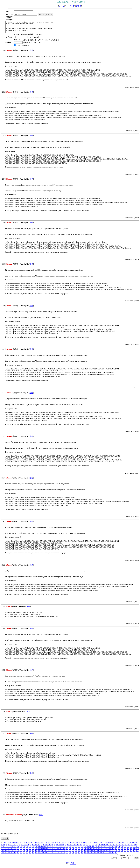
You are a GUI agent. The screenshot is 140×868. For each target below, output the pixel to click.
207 (128, 851)
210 (137, 851)
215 (15, 853)
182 (52, 851)
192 (82, 851)
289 (104, 855)
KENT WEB (70, 864)
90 (52, 847)
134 (42, 849)
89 (50, 847)
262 (21, 855)
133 (39, 849)
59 (121, 845)
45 (90, 845)
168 (9, 851)
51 (103, 845)
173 (24, 851)
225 (45, 853)
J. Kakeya (73, 866)
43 (86, 845)
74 (17, 847)
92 (57, 847)
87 (46, 847)
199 (104, 851)
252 (128, 853)
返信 (31, 53)
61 (125, 845)
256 (3, 855)
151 (94, 849)
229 (58, 853)
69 (6, 847)
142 (67, 849)
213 (9, 853)
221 (33, 853)
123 (9, 849)
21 (38, 845)
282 (82, 855)
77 (24, 847)
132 (36, 849)
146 (79, 849)
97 (68, 847)
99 (72, 847)
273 (55, 855)
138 (55, 849)
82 (35, 847)
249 (119, 853)
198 (101, 851)
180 (45, 851)
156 (110, 849)
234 (73, 853)
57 (117, 845)
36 (71, 845)
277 (67, 855)
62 (128, 845)
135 (45, 849)
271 (48, 855)
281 (79, 855)
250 (122, 853)
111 (108, 847)
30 (58, 845)
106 (93, 847)
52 (106, 845)
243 (100, 853)
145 (76, 849)
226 (48, 853)
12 (18, 845)
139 (58, 849)
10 (14, 845)
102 (81, 847)
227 (51, 853)
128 (24, 849)
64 (132, 845)
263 (24, 855)
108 (99, 847)
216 (18, 853)
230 (61, 853)
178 (39, 851)
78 (26, 847)
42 (84, 845)
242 (97, 853)
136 (48, 849)
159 (119, 849)
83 (37, 847)
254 (134, 853)
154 (104, 849)
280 (76, 855)
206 (125, 851)
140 (61, 849)
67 (2, 847)
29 (55, 845)
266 (33, 855)
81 (33, 847)
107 (96, 847)
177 (36, 851)
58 (119, 845)
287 (97, 855)
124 (12, 849)
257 (6, 855)
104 (87, 847)
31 (60, 845)
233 (70, 853)
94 (61, 847)
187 (67, 851)
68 (4, 847)
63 (130, 845)
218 (24, 853)
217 (21, 853)
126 (18, 849)
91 (55, 847)
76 (22, 847)
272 (52, 855)
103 (84, 847)
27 (51, 845)
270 (45, 855)
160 (122, 849)
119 (132, 847)
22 (40, 845)
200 (107, 851)
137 (52, 849)
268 (39, 855)
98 (70, 847)
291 (110, 855)
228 (54, 853)
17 (29, 845)
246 (110, 853)
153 (101, 849)
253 (131, 853)
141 (64, 849)
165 (137, 849)
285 (91, 855)
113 (114, 847)
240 (91, 853)
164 (134, 849)
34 (66, 845)
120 (135, 847)
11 (16, 845)
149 (88, 849)
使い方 (61, 6)
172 (21, 851)
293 (116, 855)
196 (94, 851)
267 (36, 855)
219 (27, 853)
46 (93, 845)
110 (105, 847)
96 (66, 847)
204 (119, 851)
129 (27, 849)
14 (23, 845)
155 (107, 849)
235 (76, 853)
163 (131, 849)
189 (73, 851)
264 (27, 855)
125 (15, 849)
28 (53, 845)
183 (55, 851)
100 (75, 847)
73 (15, 847)
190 (76, 851)
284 (88, 855)
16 (27, 845)
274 (58, 855)
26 (49, 845)
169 (12, 851)
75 (20, 847)
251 (125, 853)
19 (33, 845)
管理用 (79, 6)
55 (112, 845)
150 (91, 849)
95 (63, 847)
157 (113, 849)
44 (88, 845)
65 (134, 845)
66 (136, 845)
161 (125, 849)
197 (97, 851)
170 (15, 851)
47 (95, 845)
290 (107, 855)
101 (78, 847)
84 (39, 847)
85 (41, 847)
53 (108, 845)
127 (21, 849)
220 (30, 853)
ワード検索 (70, 6)
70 (9, 847)
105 (90, 847)
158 (116, 849)
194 (88, 851)
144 (73, 849)
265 (30, 855)
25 (47, 845)
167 (6, 851)
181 (48, 851)
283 (85, 855)
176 (33, 851)
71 (11, 847)
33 (64, 845)
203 (116, 851)
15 (25, 845)
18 (31, 845)
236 (79, 853)
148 (85, 849)
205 (122, 851)
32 (62, 845)
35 (68, 845)
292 (113, 855)
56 (114, 845)
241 (94, 853)
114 (117, 847)
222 (36, 853)
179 (42, 851)
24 (44, 845)
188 (70, 851)
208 (131, 851)
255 (137, 853)
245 (107, 853)
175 (30, 851)
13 (20, 845)
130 (30, 849)
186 (64, 851)
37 (73, 845)
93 (59, 847)
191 (79, 851)
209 (134, 851)
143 (70, 849)
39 (77, 845)
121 (3, 849)
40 (79, 845)
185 (61, 851)
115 (120, 847)
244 (103, 853)
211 (2, 853)
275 (61, 855)
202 (113, 851)
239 (88, 853)
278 (70, 855)
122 (6, 849)
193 (85, 851)
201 (110, 851)
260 (15, 855)
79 (28, 847)
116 (123, 847)
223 (39, 853)
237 (82, 853)
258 (9, 855)
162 (128, 849)
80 (31, 847)
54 (110, 845)
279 (73, 855)
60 (123, 845)
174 (27, 851)
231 (64, 853)
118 (129, 847)
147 (82, 849)
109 (102, 847)
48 (97, 845)
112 (111, 847)
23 (42, 845)
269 (42, 855)
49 (99, 845)
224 (42, 853)
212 (5, 853)
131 (33, 849)
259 (12, 855)
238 (85, 853)
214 (12, 853)
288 (101, 855)
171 (18, 851)
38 (75, 845)
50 (101, 845)
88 (48, 847)
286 (94, 855)
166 (3, 851)
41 (82, 845)
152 (97, 849)
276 (64, 855)
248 (116, 853)
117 (126, 847)
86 (44, 847)
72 (13, 847)
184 (58, 851)
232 (67, 853)
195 (91, 851)
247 (113, 853)
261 (18, 855)
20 (36, 845)
